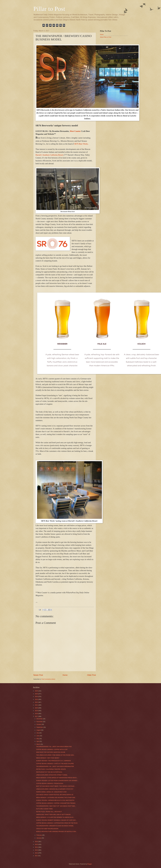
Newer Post (38, 675)
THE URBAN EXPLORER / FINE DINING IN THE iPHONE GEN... (55, 755)
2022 (37, 702)
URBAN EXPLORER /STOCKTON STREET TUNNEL (52, 775)
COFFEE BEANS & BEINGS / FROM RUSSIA (50, 783)
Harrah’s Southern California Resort (50, 155)
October (39, 724)
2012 (37, 853)
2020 (37, 708)
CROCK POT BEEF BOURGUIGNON (47, 829)
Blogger (90, 864)
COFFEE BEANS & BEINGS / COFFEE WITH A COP (52, 749)
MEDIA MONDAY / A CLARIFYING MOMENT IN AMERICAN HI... (55, 817)
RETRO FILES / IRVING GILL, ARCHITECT (49, 812)
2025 (37, 694)
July (38, 733)
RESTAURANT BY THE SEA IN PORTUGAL (49, 772)
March (38, 744)
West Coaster (75, 131)
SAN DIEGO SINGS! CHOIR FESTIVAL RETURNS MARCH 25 (55, 795)
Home (65, 675)
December (40, 719)
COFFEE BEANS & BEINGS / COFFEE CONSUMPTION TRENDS (56, 803)
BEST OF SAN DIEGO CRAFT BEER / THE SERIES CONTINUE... (56, 786)
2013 (37, 850)
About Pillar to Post (106, 37)
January (39, 838)
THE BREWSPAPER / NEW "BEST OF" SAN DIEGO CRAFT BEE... (56, 806)
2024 (37, 697)
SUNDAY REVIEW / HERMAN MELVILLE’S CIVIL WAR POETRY (55, 800)
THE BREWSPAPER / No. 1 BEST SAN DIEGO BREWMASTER (55, 766)
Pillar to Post (49, 9)
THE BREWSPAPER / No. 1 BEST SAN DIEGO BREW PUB (54, 747)
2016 (37, 842)
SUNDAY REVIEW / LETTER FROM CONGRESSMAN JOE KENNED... (57, 781)
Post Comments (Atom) (48, 679)
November (40, 722)
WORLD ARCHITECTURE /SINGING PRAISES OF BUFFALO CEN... (57, 832)
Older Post (92, 675)
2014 (37, 847)
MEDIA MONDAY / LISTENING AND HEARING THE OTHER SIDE (56, 798)
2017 (37, 716)
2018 (37, 714)
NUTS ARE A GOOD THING (44, 809)
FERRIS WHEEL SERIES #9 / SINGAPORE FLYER (51, 792)
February (39, 835)
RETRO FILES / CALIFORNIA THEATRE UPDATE (51, 769)
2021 (37, 705)
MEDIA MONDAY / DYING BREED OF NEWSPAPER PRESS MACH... (57, 778)
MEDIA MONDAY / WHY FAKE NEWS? (48, 758)
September (40, 727)
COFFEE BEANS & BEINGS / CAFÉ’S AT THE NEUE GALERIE (55, 764)
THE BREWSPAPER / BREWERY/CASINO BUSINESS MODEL (55, 826)
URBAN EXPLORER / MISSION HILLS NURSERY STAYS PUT (55, 789)
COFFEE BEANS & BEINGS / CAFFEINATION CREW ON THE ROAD (57, 823)
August (39, 730)
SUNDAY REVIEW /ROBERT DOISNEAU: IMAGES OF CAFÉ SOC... (56, 820)
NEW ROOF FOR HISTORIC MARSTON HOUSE (51, 752)
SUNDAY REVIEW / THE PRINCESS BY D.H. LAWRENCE (53, 761)
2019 (37, 711)
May (38, 739)
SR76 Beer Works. (81, 144)
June (38, 736)
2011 (37, 856)
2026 (37, 691)
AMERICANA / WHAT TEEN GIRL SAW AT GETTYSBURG (53, 815)
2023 (37, 699)
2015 (37, 844)
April (38, 741)
